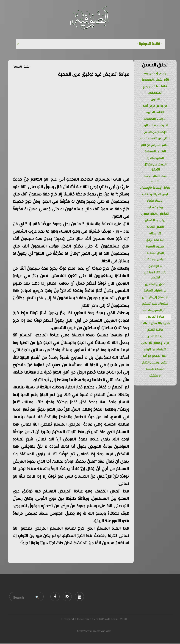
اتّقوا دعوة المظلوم (155, 126)
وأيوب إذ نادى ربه (155, 74)
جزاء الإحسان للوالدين (155, 343)
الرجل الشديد (155, 253)
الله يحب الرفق (155, 240)
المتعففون (155, 93)
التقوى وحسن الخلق (155, 363)
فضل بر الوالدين (155, 284)
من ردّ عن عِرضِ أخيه (155, 106)
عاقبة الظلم (155, 330)
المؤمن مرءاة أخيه (155, 260)
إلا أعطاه (155, 234)
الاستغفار (155, 376)
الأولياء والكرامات (155, 119)
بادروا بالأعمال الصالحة (155, 324)
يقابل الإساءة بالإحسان (155, 188)
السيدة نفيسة (155, 369)
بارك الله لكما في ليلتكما (155, 275)
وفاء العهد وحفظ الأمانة (155, 179)
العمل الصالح (155, 227)
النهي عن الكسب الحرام (155, 139)
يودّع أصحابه (155, 208)
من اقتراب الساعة (155, 291)
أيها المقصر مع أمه (155, 356)
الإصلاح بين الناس (155, 132)
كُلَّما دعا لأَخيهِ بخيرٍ (155, 87)
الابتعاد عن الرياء (155, 350)
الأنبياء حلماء (155, 201)
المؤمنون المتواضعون (155, 214)
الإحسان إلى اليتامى (155, 297)
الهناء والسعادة (155, 152)
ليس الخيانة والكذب (155, 195)
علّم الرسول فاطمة (155, 311)
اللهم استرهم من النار (155, 145)
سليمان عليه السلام (155, 304)
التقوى (155, 99)
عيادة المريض (155, 317)
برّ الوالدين (155, 266)
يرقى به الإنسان (155, 221)
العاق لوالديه (155, 158)
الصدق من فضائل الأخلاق (155, 167)
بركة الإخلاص (155, 337)
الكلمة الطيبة (155, 113)
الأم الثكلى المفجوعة (155, 80)
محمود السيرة (155, 247)
